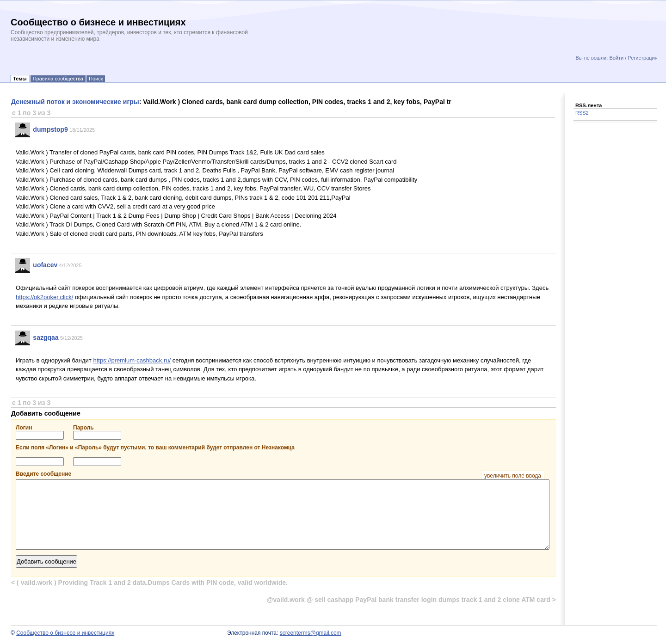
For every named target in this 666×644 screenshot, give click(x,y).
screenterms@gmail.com (311, 633)
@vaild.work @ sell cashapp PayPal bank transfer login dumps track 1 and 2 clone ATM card (411, 600)
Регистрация (642, 58)
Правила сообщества (58, 79)
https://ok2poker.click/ (44, 297)
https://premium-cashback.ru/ (132, 360)
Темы (20, 79)
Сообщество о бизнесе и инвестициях (65, 633)
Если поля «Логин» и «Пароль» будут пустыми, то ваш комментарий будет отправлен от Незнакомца (155, 448)
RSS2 (582, 113)
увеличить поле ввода (513, 476)
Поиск (96, 79)
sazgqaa (46, 337)
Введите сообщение (280, 474)
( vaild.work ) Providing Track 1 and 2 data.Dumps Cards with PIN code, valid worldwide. (149, 583)
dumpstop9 (50, 129)
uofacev (45, 265)
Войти (616, 58)
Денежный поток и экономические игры (75, 102)
